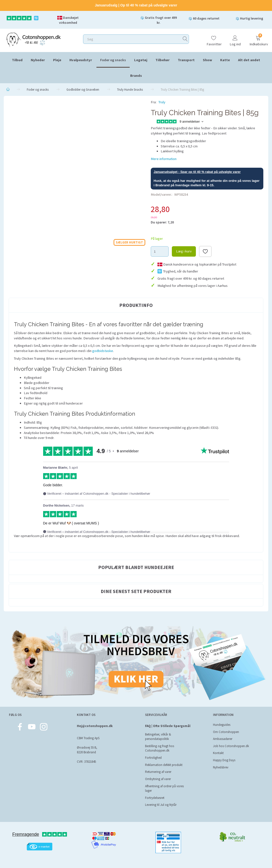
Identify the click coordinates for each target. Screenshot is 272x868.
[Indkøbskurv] (258, 39)
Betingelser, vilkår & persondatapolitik (158, 737)
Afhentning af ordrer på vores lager (164, 788)
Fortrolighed (153, 758)
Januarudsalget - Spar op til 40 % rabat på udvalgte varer (197, 172)
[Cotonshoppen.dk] (33, 39)
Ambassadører (223, 739)
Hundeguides (222, 725)
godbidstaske (103, 351)
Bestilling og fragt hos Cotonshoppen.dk (160, 748)
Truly (162, 102)
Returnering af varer (158, 772)
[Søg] (185, 39)
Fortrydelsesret (155, 798)
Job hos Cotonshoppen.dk (231, 746)
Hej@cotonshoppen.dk (95, 726)
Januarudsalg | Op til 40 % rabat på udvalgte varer (136, 5)
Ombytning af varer (158, 779)
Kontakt (218, 753)
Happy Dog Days (224, 760)
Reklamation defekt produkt (164, 765)
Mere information (164, 159)
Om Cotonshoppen (226, 732)
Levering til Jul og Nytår (161, 805)
